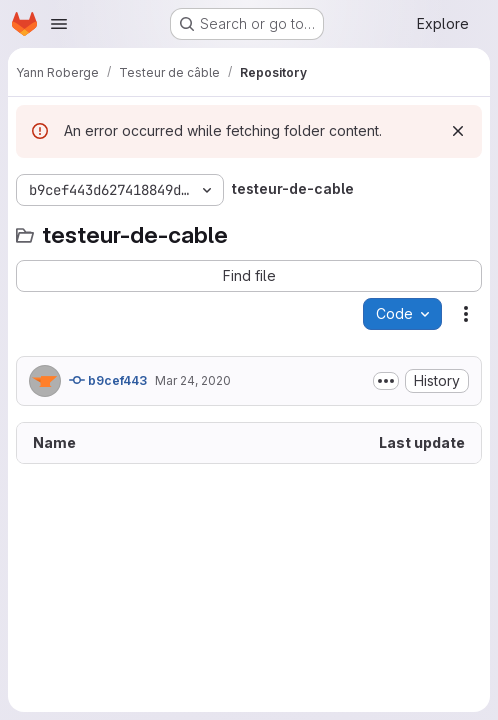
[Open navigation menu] (59, 24)
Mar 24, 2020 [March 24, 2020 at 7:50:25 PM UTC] (193, 380)
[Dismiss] (458, 131)
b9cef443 (108, 380)
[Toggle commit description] (386, 381)
